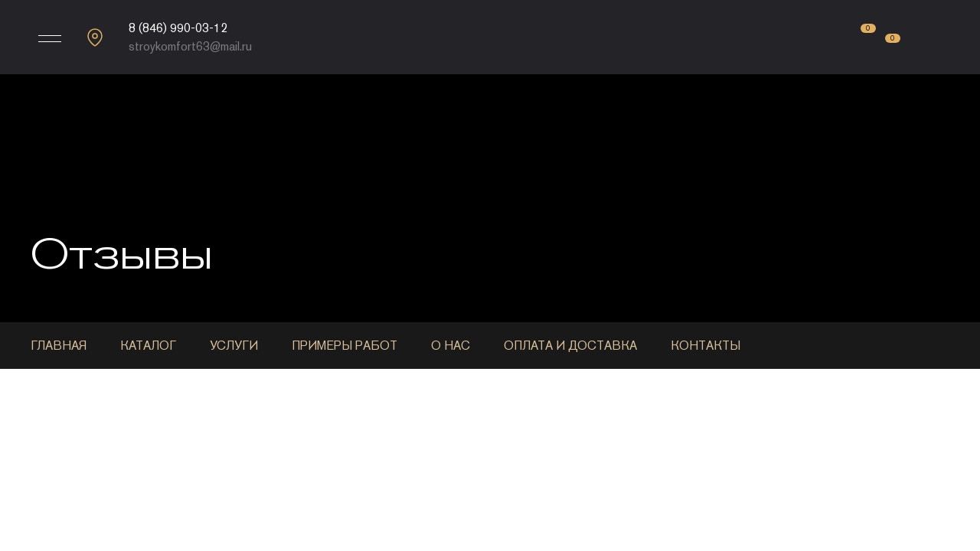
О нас (451, 346)
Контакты (706, 346)
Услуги (234, 346)
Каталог (148, 346)
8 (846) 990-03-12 (178, 28)
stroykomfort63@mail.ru (190, 46)
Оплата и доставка (570, 346)
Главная (59, 346)
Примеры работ (345, 346)
